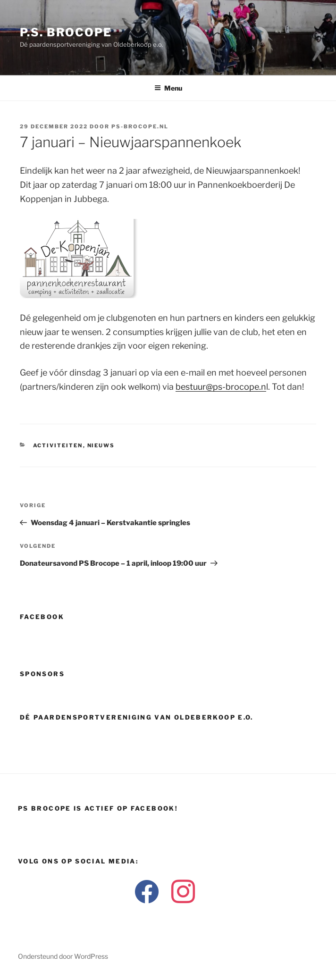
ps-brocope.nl (140, 126)
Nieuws (101, 445)
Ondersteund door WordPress (63, 956)
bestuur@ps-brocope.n (221, 387)
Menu (168, 88)
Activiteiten (58, 445)
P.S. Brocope (66, 32)
